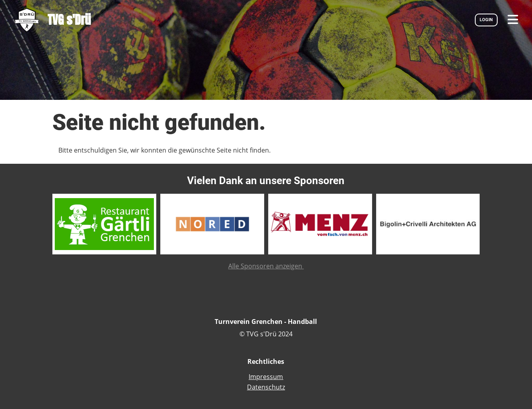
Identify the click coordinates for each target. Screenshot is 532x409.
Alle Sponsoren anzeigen (266, 266)
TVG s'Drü (69, 20)
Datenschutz (266, 387)
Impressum (266, 377)
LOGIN (486, 20)
